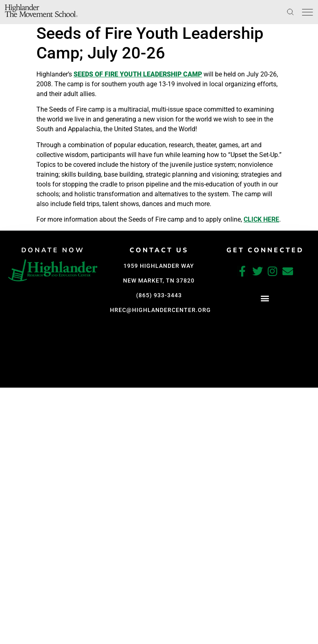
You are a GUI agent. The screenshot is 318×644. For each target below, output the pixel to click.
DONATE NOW (54, 250)
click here (261, 219)
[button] (54, 380)
